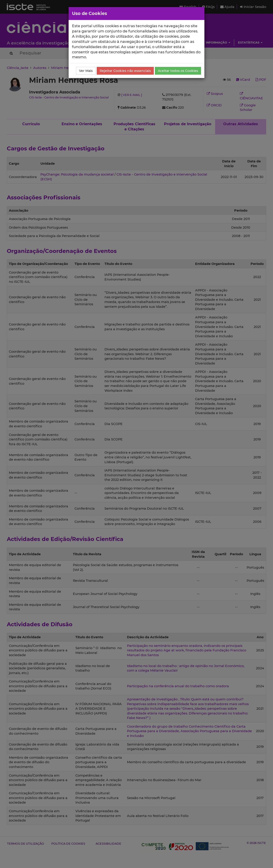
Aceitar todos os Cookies (178, 71)
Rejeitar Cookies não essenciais (125, 71)
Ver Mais (86, 71)
